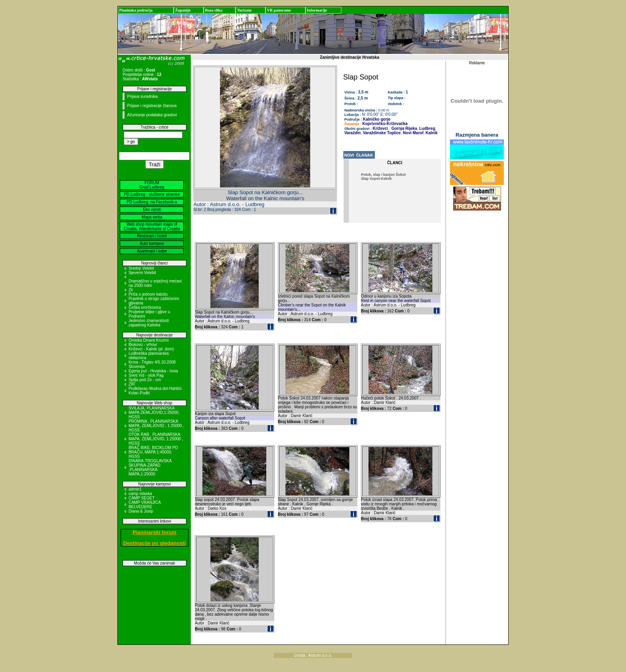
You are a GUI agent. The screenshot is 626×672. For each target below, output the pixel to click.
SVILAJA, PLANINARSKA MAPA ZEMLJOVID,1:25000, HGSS (154, 413)
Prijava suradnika (142, 96)
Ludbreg (427, 128)
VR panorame (279, 10)
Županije (183, 10)
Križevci (380, 128)
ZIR (132, 384)
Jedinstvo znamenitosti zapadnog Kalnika (149, 323)
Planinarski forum (155, 532)
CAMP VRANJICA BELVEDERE (145, 505)
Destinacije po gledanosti (155, 543)
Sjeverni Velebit (142, 273)
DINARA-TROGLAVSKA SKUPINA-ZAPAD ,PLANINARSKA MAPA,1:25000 (150, 467)
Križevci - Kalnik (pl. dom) (151, 349)
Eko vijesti (152, 210)
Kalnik (431, 133)
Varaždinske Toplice (381, 133)
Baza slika (214, 10)
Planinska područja (136, 10)
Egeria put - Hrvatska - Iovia (153, 371)
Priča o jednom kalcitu (148, 294)
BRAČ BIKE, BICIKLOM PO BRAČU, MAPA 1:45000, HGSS (153, 452)
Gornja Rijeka (403, 128)
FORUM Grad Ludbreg (152, 185)
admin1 (135, 489)
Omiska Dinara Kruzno (149, 340)
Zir (131, 290)
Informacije (317, 10)
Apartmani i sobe (152, 251)
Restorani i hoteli (152, 236)
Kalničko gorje (377, 119)
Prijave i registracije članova (152, 106)
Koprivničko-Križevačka (385, 124)
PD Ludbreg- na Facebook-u (152, 202)
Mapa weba (152, 217)
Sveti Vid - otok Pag (146, 375)
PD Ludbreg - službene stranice (152, 194)
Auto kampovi (152, 244)
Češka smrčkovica (145, 307)
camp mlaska (140, 494)
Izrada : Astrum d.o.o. (313, 655)
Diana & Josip (141, 511)
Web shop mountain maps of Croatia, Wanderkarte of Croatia (152, 227)
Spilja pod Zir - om (145, 380)
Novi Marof (412, 133)
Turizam (244, 10)
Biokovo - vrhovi (143, 345)
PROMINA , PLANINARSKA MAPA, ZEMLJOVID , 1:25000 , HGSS (156, 426)
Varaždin (353, 133)
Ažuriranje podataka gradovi (152, 115)
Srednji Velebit (141, 268)
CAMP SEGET (142, 498)
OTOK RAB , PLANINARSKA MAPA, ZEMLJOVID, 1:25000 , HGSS (156, 439)
